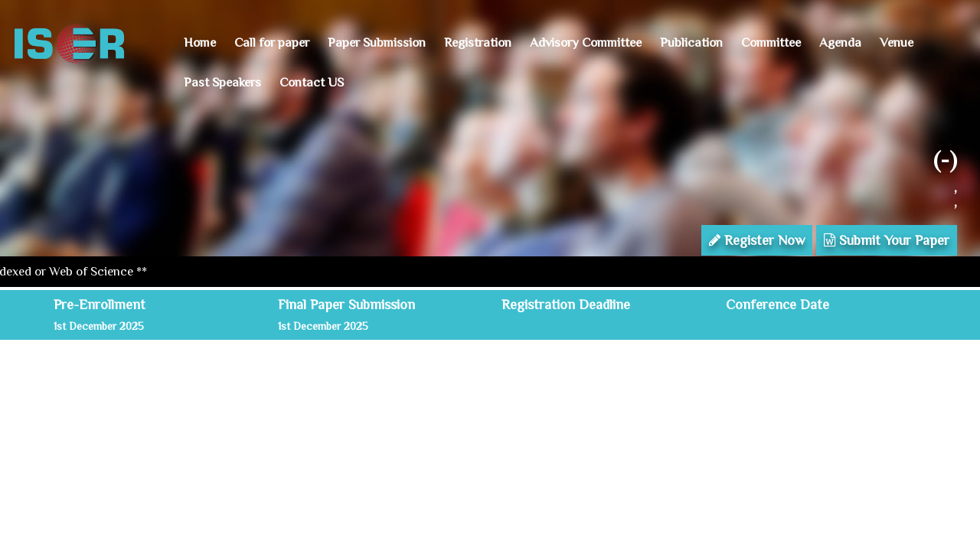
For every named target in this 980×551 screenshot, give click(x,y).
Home (200, 42)
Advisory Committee (586, 42)
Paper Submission (377, 42)
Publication (691, 42)
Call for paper (272, 42)
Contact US (312, 82)
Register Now (757, 240)
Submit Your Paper (887, 240)
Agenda (840, 42)
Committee (771, 42)
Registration (478, 42)
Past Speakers (222, 82)
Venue (897, 42)
